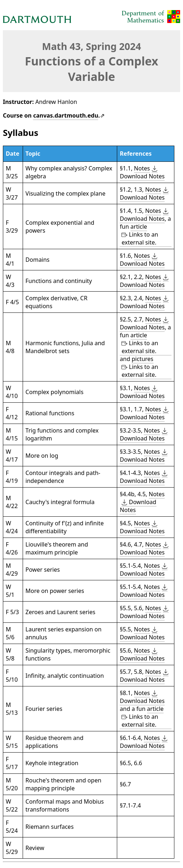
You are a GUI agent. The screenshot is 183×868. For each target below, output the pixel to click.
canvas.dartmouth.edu (66, 115)
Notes (142, 168)
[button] (142, 173)
